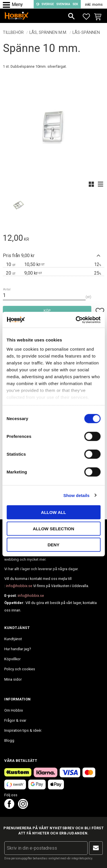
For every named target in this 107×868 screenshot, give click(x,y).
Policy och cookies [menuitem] (20, 669)
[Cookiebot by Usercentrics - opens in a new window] (76, 320)
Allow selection (53, 528)
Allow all (54, 512)
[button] (8, 5)
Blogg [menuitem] (9, 740)
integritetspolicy (82, 858)
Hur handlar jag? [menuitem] (18, 649)
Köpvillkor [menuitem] (12, 659)
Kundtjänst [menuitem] (13, 639)
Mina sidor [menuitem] (13, 679)
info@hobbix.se (19, 586)
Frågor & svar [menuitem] (15, 720)
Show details (76, 495)
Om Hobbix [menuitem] (14, 710)
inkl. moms (94, 4)
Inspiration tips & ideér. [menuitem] (23, 730)
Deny (54, 545)
